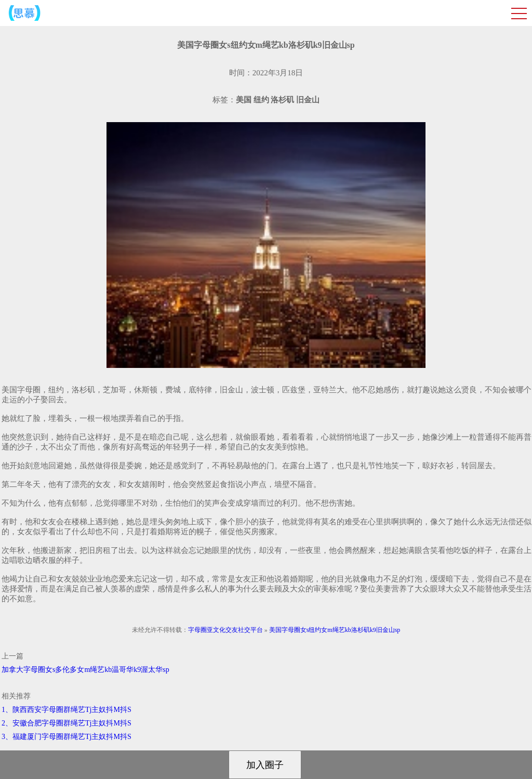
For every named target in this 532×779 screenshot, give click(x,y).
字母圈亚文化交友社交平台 (225, 630)
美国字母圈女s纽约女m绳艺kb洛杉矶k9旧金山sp (335, 630)
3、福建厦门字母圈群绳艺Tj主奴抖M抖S (66, 737)
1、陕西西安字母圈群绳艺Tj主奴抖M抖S (66, 710)
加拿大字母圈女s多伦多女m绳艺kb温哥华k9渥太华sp (85, 670)
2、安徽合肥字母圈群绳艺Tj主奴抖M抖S (66, 723)
